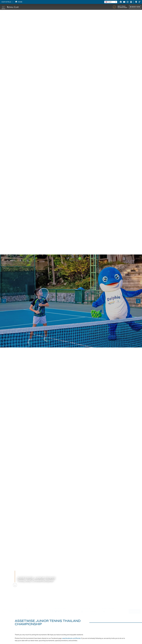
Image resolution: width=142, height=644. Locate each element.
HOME (20, 2)
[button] (4, 301)
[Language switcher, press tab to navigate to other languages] (111, 2)
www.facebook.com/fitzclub (71, 638)
